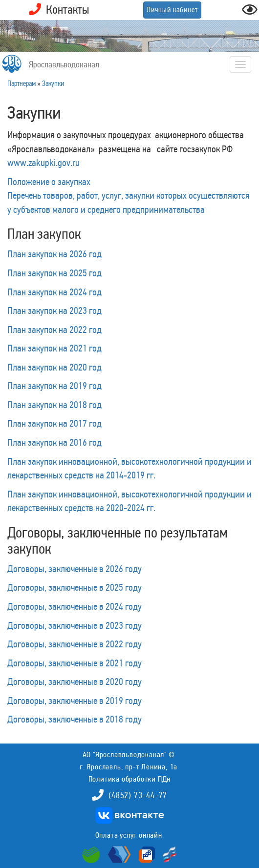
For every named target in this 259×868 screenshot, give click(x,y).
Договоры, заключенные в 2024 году (75, 606)
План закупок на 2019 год (54, 386)
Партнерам (22, 83)
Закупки (53, 83)
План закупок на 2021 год (54, 348)
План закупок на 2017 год (54, 423)
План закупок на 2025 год (54, 273)
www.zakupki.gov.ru (43, 163)
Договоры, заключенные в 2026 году (75, 569)
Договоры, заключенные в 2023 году (75, 625)
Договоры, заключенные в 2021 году (75, 663)
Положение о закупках (49, 182)
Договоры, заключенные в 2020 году (75, 682)
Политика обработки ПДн (130, 779)
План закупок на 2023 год (54, 310)
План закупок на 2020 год (54, 367)
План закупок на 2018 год (54, 405)
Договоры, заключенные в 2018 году (75, 719)
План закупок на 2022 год (54, 330)
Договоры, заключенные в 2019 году (75, 701)
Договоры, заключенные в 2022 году (75, 644)
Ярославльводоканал (64, 64)
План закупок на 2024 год (54, 292)
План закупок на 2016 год (54, 442)
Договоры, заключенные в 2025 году (75, 587)
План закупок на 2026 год (54, 254)
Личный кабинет (172, 10)
